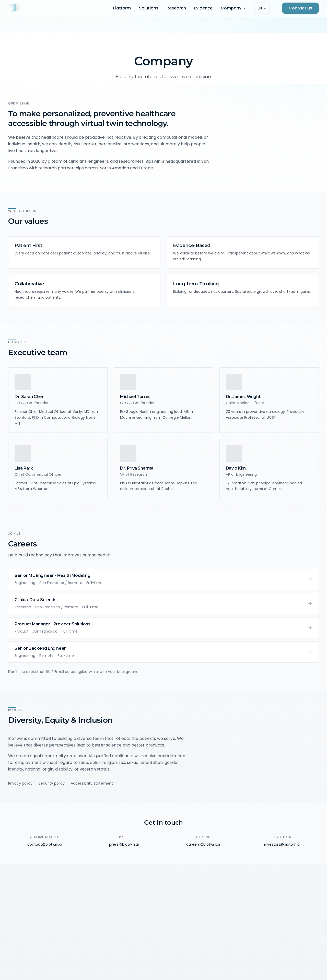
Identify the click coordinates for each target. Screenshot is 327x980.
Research (176, 8)
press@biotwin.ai (124, 844)
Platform (122, 8)
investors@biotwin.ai (282, 844)
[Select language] (262, 8)
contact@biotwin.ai (45, 844)
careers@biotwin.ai (203, 844)
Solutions (149, 8)
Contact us (300, 8)
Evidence (203, 8)
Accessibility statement (92, 783)
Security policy (52, 783)
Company (233, 8)
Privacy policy (20, 783)
